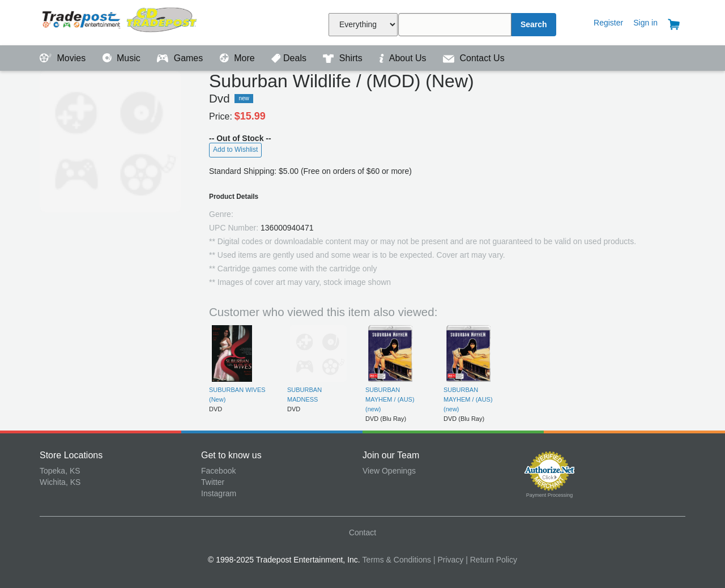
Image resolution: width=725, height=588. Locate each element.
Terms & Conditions (397, 560)
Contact (362, 532)
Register (608, 23)
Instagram (219, 493)
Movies (64, 58)
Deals (290, 58)
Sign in (645, 23)
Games (181, 58)
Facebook (218, 471)
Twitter (213, 482)
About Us (404, 58)
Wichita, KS (60, 482)
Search (534, 24)
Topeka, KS (60, 471)
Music (123, 58)
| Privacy (448, 560)
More (238, 58)
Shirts (344, 58)
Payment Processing (550, 495)
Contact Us (474, 58)
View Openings (389, 471)
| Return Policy (491, 560)
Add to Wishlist (235, 150)
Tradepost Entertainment (120, 21)
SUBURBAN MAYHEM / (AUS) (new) (390, 400)
